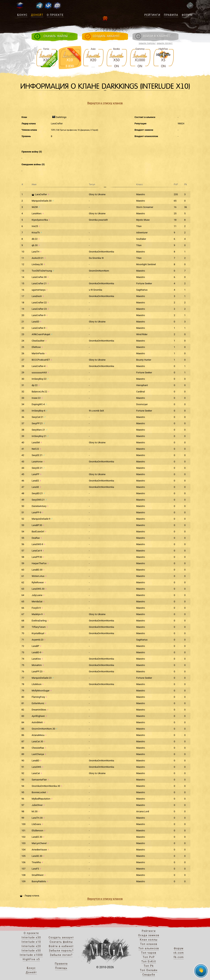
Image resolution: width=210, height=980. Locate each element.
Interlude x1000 (31, 955)
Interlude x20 (31, 946)
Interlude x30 (31, 937)
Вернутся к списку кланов (105, 103)
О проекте (55, 15)
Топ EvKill (149, 961)
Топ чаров (149, 953)
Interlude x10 (31, 942)
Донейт (37, 15)
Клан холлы (149, 940)
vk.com (179, 953)
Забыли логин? (165, 43)
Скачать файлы (61, 942)
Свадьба (149, 975)
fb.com (179, 957)
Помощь (61, 968)
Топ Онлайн (149, 970)
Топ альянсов (149, 948)
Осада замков (149, 935)
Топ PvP (149, 957)
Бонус (23, 15)
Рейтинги (152, 15)
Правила (171, 15)
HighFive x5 (31, 959)
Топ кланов (149, 944)
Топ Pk (149, 966)
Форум (187, 15)
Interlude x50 (31, 951)
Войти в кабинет (61, 946)
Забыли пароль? (147, 43)
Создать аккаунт (61, 937)
